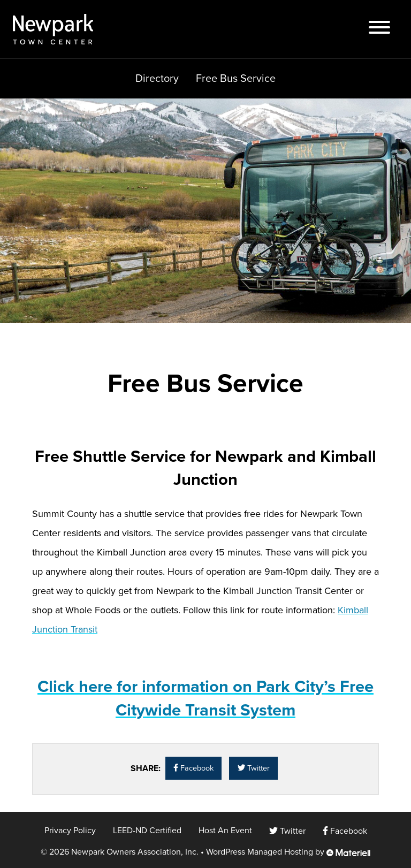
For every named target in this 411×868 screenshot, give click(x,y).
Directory (157, 79)
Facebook (193, 768)
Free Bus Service (236, 79)
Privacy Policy (70, 831)
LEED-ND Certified (147, 831)
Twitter (254, 768)
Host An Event (225, 831)
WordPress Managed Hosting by (288, 852)
